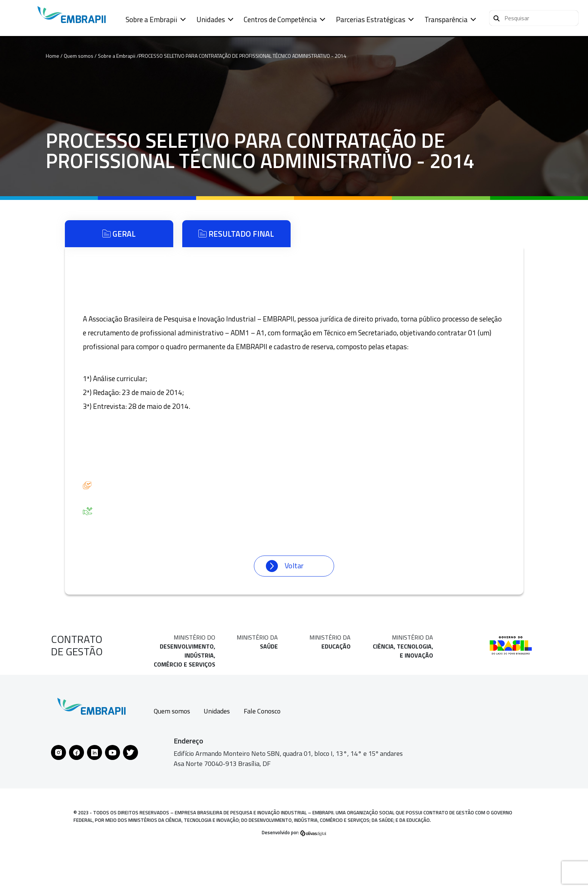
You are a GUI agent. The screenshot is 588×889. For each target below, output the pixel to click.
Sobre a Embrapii (151, 19)
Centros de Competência (280, 19)
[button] (534, 18)
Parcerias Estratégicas (371, 19)
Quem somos (172, 711)
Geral (119, 234)
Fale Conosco (262, 711)
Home (52, 56)
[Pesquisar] (496, 17)
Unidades (211, 19)
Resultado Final (236, 234)
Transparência (446, 19)
